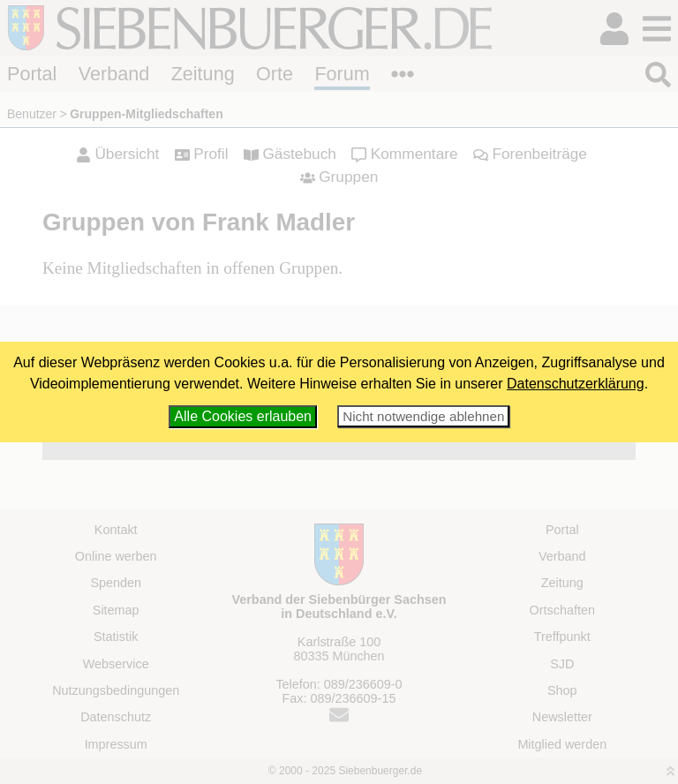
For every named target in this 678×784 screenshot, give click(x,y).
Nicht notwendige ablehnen (423, 416)
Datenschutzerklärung (576, 384)
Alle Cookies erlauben (243, 416)
